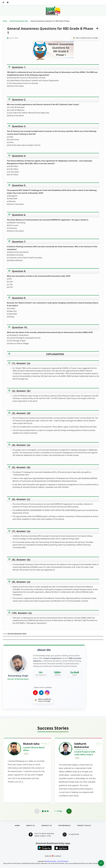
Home (5, 21)
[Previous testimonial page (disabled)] (37, 811)
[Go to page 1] (43, 811)
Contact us (47, 825)
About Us (31, 825)
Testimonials (65, 825)
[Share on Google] (85, 38)
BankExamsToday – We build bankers (57, 861)
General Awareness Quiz (19, 21)
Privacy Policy (84, 825)
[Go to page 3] (48, 811)
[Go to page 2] (45, 811)
